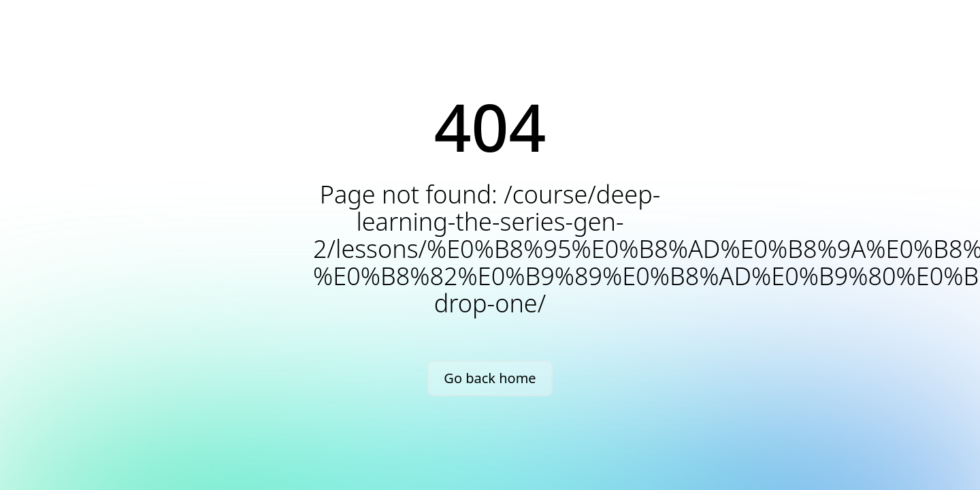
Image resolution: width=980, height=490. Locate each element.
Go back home (490, 378)
